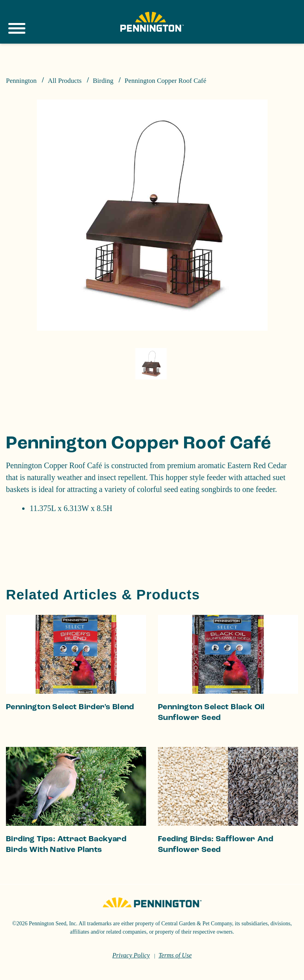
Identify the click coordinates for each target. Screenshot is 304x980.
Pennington (21, 81)
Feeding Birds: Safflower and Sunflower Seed (216, 869)
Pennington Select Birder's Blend (70, 732)
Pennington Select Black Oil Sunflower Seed (211, 737)
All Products (65, 81)
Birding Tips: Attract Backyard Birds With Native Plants (66, 869)
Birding (103, 81)
